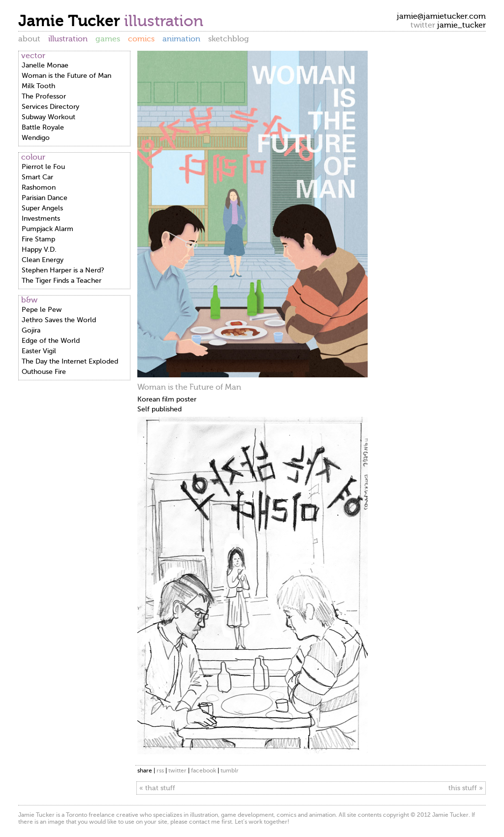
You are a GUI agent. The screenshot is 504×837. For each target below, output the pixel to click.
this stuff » (466, 788)
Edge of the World (51, 341)
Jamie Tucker (71, 21)
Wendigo (36, 138)
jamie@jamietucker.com (441, 16)
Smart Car (37, 177)
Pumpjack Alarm (47, 229)
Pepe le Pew (42, 310)
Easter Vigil (39, 351)
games (108, 39)
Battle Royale (43, 127)
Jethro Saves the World (59, 320)
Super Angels (42, 208)
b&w (29, 300)
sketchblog (229, 39)
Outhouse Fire (44, 372)
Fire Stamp (38, 239)
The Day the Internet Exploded (70, 361)
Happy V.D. (39, 250)
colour (33, 157)
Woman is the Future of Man (66, 76)
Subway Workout (48, 117)
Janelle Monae (45, 65)
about (29, 39)
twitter (177, 770)
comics (141, 39)
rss (160, 770)
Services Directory (50, 107)
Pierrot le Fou (43, 167)
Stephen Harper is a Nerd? (63, 270)
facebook (204, 770)
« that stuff (157, 788)
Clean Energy (43, 260)
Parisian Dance (45, 198)
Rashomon (39, 187)
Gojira (31, 330)
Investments (41, 218)
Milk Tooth (38, 86)
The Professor (44, 96)
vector (33, 56)
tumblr (230, 770)
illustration (68, 39)
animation (181, 39)
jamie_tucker (461, 25)
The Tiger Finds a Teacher (62, 281)
